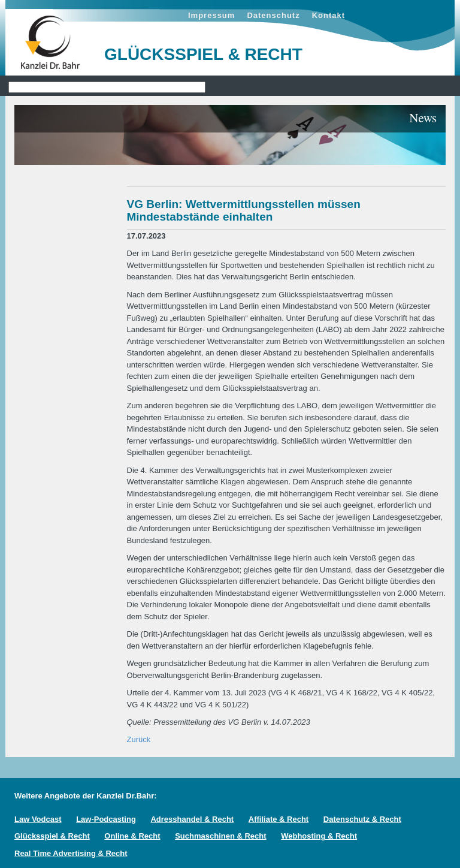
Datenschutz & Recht (362, 819)
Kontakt (329, 15)
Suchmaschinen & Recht (220, 836)
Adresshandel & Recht (192, 819)
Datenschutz (273, 15)
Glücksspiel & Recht (52, 836)
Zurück (139, 739)
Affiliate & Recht (279, 819)
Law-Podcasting (106, 819)
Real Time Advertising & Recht (71, 853)
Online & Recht (132, 836)
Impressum (211, 15)
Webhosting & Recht (319, 836)
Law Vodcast (38, 819)
